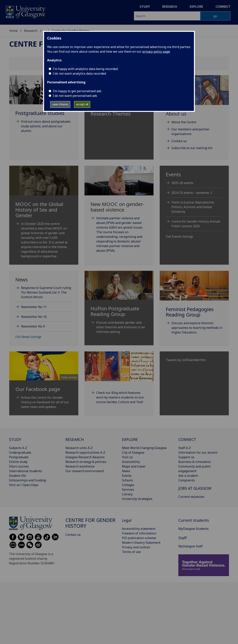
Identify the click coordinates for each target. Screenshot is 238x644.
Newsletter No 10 (34, 317)
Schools (127, 480)
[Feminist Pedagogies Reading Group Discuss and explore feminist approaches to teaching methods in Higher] (194, 307)
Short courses (19, 466)
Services (128, 490)
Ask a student (188, 476)
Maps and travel (134, 466)
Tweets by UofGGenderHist (186, 360)
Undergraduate (20, 452)
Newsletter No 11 (34, 307)
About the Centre (184, 122)
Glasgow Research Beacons (85, 457)
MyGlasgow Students (194, 529)
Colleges (128, 485)
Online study (18, 462)
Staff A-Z (185, 448)
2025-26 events (182, 183)
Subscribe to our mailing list (192, 148)
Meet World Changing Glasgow (144, 448)
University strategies (137, 499)
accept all (82, 104)
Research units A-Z (79, 448)
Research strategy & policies (86, 462)
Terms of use (131, 552)
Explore (196, 7)
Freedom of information (139, 533)
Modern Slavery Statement (141, 543)
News (126, 471)
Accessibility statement (139, 529)
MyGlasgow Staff (190, 546)
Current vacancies (191, 497)
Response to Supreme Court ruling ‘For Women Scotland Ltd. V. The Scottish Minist (46, 292)
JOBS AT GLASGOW (195, 488)
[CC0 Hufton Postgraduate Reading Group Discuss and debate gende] (119, 307)
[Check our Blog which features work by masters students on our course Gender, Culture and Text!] (119, 382)
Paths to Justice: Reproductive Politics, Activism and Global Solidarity (193, 207)
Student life (18, 476)
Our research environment (85, 471)
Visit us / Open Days (24, 485)
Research (170, 7)
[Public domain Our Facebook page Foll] (44, 385)
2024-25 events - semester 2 (192, 193)
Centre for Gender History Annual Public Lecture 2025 (196, 224)
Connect (223, 7)
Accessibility (131, 462)
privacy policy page (156, 51)
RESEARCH (75, 439)
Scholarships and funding (28, 480)
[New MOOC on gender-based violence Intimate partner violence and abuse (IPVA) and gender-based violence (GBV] (119, 214)
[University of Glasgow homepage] (25, 11)
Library (127, 494)
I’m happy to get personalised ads (77, 91)
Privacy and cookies (136, 547)
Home (13, 31)
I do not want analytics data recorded (79, 73)
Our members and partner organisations (190, 132)
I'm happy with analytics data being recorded (85, 69)
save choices (60, 104)
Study (145, 7)
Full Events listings (180, 236)
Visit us (127, 457)
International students (25, 471)
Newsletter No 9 (33, 326)
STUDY (15, 439)
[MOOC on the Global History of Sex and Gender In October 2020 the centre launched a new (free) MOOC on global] (44, 217)
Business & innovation (195, 462)
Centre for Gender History (90, 523)
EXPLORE (130, 439)
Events (127, 476)
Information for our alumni (198, 452)
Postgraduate (19, 457)
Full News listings (28, 337)
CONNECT (187, 439)
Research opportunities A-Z (85, 452)
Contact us (179, 141)
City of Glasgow (133, 452)
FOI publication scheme (139, 538)
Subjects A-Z (18, 448)
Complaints (187, 480)
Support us (186, 457)
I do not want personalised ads (75, 96)
